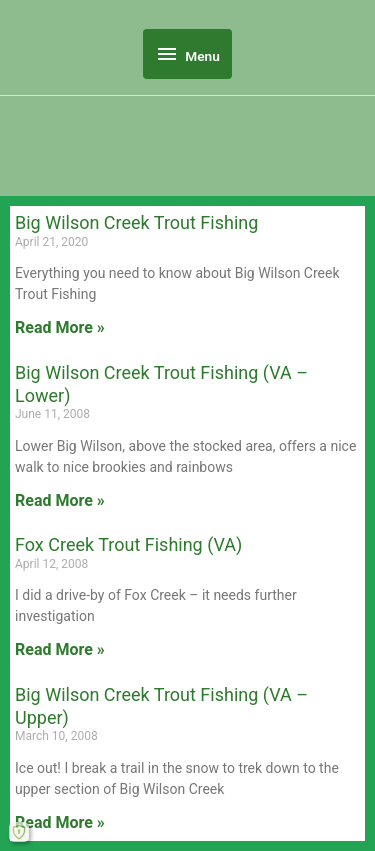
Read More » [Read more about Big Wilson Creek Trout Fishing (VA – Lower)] (60, 500)
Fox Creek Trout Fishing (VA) (128, 544)
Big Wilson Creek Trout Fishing (136, 222)
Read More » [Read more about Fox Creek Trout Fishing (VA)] (60, 649)
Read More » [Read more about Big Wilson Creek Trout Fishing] (60, 327)
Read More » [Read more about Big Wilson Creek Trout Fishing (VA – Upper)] (60, 822)
